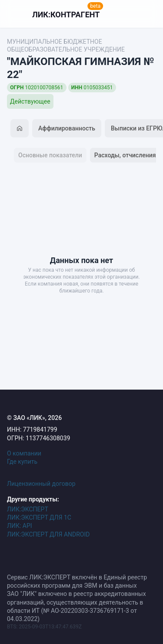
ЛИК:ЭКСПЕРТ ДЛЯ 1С (39, 517)
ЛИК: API (20, 526)
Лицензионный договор (41, 484)
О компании (24, 453)
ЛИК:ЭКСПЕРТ (28, 509)
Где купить (22, 462)
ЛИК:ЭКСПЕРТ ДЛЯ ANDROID (48, 534)
